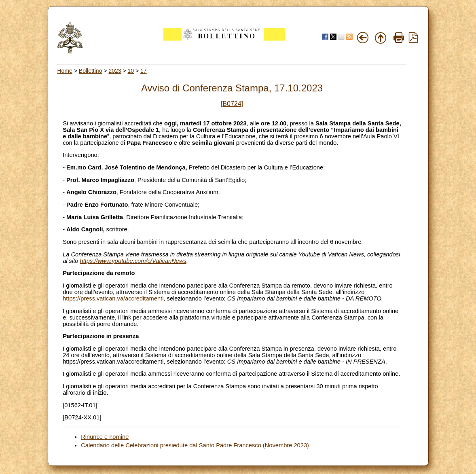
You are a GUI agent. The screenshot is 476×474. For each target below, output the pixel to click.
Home (65, 71)
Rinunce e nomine (105, 437)
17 (144, 71)
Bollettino (91, 71)
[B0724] (232, 104)
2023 (115, 71)
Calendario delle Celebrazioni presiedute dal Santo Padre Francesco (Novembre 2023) (195, 445)
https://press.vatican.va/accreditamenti (113, 298)
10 (131, 71)
